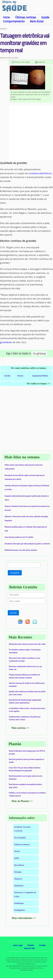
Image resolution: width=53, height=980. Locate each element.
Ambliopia (19, 903)
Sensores (20, 376)
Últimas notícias (26, 17)
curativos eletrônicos (40, 173)
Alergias (18, 872)
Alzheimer (19, 886)
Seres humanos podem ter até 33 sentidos (19, 537)
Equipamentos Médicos (40, 376)
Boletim (31, 945)
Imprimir (42, 62)
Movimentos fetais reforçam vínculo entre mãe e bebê (27, 644)
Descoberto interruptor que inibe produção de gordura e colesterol (27, 544)
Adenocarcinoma (22, 844)
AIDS (17, 858)
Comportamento (14, 21)
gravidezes (6, 342)
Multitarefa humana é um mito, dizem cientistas (21, 550)
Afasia (17, 851)
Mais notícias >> (20, 728)
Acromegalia (20, 838)
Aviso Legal (18, 945)
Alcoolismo (19, 865)
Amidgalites (20, 910)
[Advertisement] (26, 133)
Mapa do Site (29, 948)
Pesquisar (15, 573)
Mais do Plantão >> (22, 801)
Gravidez (7, 376)
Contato (42, 945)
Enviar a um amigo (22, 62)
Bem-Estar (37, 21)
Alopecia (18, 879)
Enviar (13, 613)
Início (6, 17)
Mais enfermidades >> (24, 918)
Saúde (45, 17)
